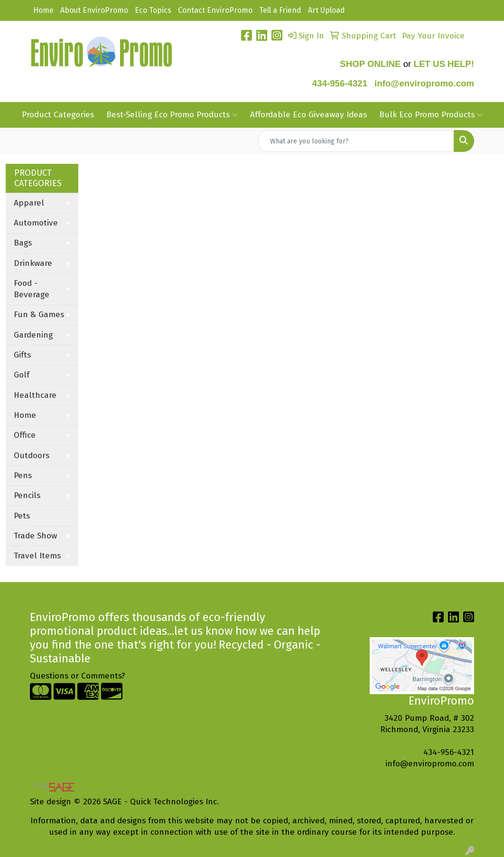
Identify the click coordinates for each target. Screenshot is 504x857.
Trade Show (35, 536)
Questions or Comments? (78, 676)
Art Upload (327, 10)
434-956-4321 (340, 83)
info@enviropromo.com (430, 764)
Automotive (36, 223)
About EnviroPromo (94, 10)
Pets (22, 516)
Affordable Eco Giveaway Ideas (308, 115)
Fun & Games (39, 315)
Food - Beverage (32, 289)
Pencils (27, 495)
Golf (22, 375)
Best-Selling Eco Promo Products (172, 115)
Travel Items (37, 556)
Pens (23, 476)
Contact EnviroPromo (215, 10)
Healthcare (35, 395)
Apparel (29, 203)
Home (43, 10)
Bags (23, 243)
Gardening (33, 335)
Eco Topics (153, 10)
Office (25, 435)
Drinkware (33, 263)
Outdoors (32, 456)
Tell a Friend (280, 10)
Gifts (22, 355)
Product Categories (58, 115)
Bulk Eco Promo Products (431, 115)
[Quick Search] (356, 141)
